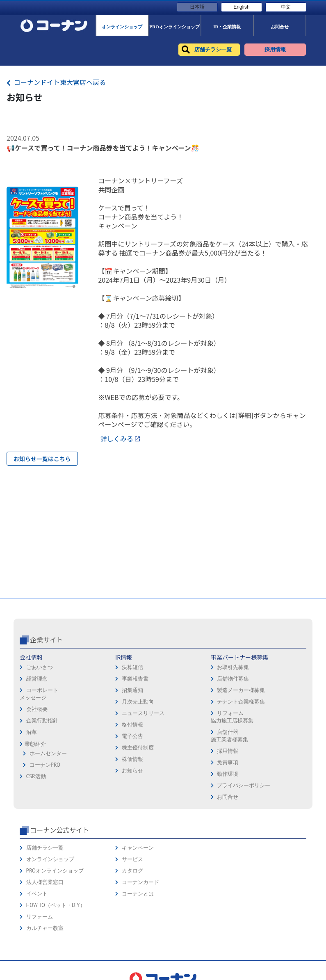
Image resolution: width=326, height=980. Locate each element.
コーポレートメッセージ (39, 694)
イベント (37, 894)
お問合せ (228, 797)
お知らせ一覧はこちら (42, 459)
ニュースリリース (143, 713)
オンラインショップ (50, 859)
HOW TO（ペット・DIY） (56, 905)
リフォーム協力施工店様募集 (232, 717)
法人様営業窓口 (45, 882)
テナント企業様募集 (241, 702)
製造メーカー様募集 (241, 690)
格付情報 (132, 725)
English (241, 7)
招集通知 (132, 690)
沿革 (32, 732)
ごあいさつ (40, 667)
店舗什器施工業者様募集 (229, 736)
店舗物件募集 (233, 679)
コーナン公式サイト (59, 830)
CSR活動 (36, 776)
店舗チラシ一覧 (45, 848)
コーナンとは (138, 894)
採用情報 (228, 751)
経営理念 (37, 679)
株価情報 (132, 759)
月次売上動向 (138, 702)
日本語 (197, 7)
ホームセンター (48, 753)
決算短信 (132, 667)
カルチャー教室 (45, 928)
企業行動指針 (42, 721)
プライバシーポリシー (244, 785)
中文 (286, 7)
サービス (132, 859)
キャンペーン (138, 848)
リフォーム (40, 917)
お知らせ (132, 771)
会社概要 (37, 709)
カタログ (132, 871)
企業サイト (46, 640)
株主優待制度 (138, 748)
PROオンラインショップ (55, 871)
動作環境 (228, 774)
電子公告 (132, 736)
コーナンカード (140, 882)
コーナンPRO (45, 765)
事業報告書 (135, 679)
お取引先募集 (233, 667)
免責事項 (228, 762)
